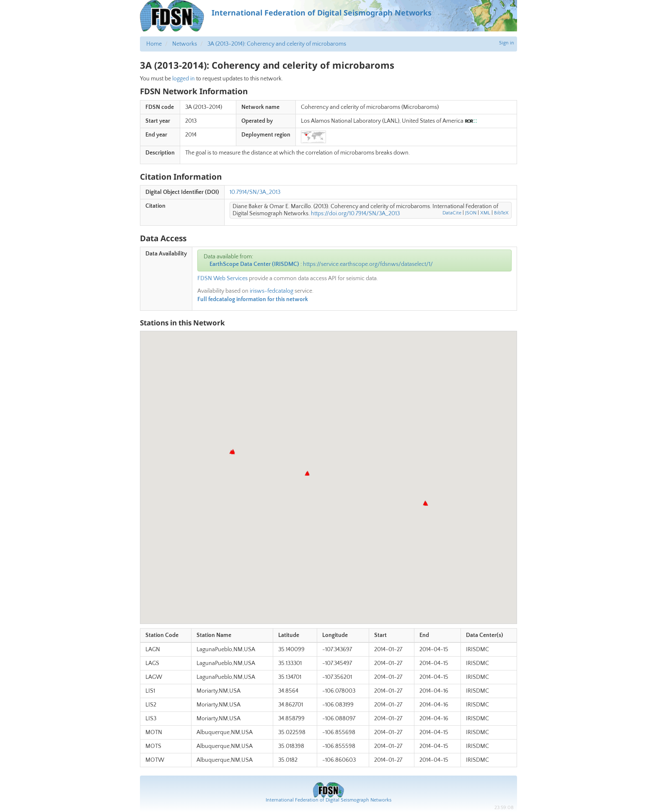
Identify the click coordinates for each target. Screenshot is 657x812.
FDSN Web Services (222, 278)
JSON (471, 213)
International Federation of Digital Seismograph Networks (328, 800)
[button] (233, 452)
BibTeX (501, 213)
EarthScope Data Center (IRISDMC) (254, 264)
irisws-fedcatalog (272, 291)
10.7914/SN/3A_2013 (255, 192)
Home (154, 44)
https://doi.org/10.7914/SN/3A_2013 (355, 214)
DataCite (452, 213)
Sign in (507, 43)
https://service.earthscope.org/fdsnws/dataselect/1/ (368, 264)
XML (485, 213)
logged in (184, 79)
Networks (185, 44)
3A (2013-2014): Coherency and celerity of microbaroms (277, 44)
